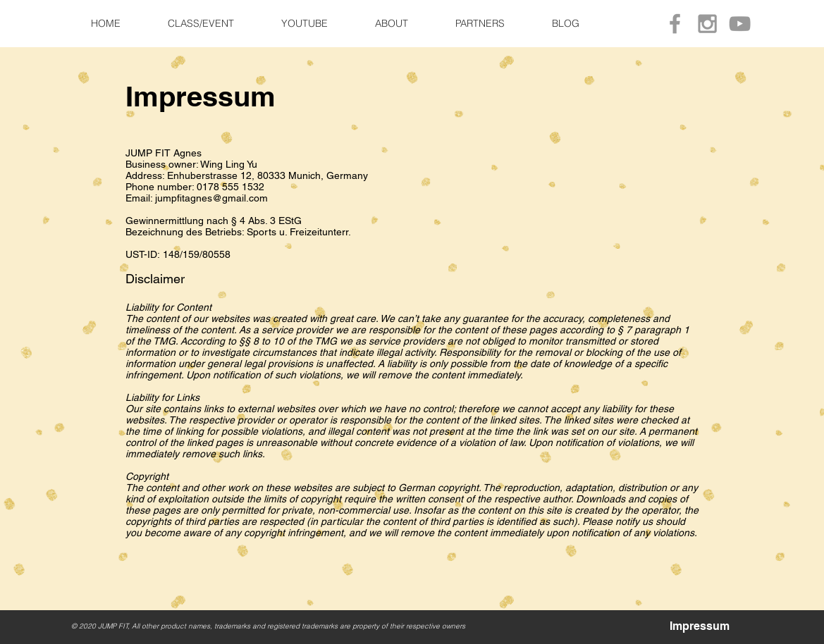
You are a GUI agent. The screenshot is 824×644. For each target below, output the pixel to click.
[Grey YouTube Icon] (740, 24)
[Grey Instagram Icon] (707, 24)
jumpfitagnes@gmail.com (211, 198)
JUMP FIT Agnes (164, 153)
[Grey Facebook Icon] (675, 24)
